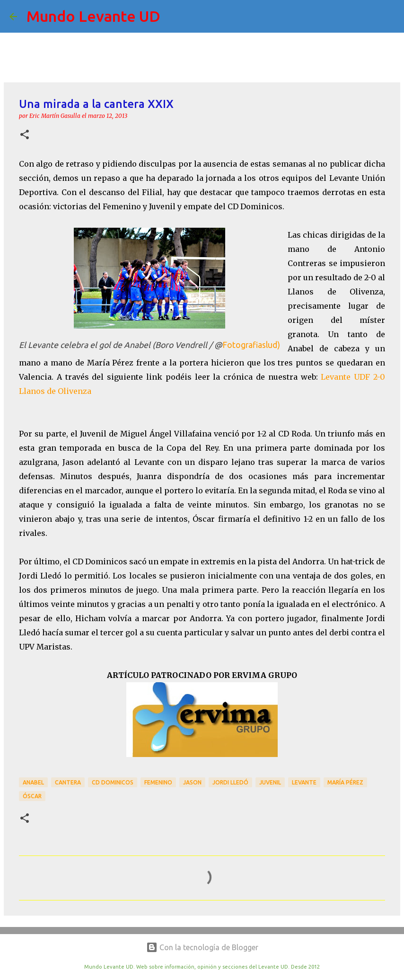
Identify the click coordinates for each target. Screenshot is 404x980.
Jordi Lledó (230, 782)
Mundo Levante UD (93, 16)
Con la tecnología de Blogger (202, 947)
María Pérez (345, 782)
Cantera (68, 782)
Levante (304, 782)
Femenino (158, 782)
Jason (192, 782)
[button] (25, 135)
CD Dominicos (113, 782)
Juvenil (270, 782)
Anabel (33, 782)
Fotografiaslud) (251, 345)
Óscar (32, 796)
